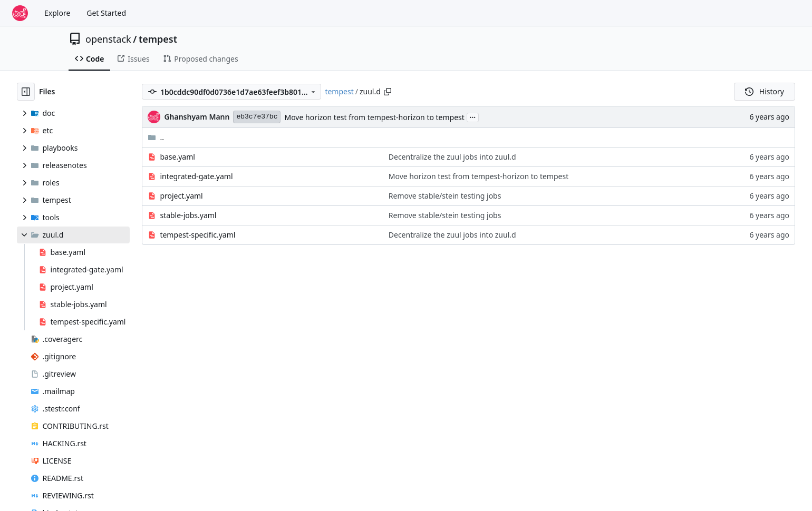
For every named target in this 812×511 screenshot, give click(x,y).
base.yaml (177, 157)
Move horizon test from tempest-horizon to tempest (374, 117)
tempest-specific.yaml (197, 235)
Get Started (106, 13)
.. (156, 137)
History (765, 91)
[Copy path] (388, 92)
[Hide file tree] (26, 92)
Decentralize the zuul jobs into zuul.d (452, 157)
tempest (158, 39)
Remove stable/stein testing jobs (445, 196)
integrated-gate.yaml (196, 176)
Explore (57, 13)
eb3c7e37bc (257, 117)
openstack (108, 39)
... (473, 116)
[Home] (20, 13)
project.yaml (181, 196)
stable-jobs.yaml (188, 215)
